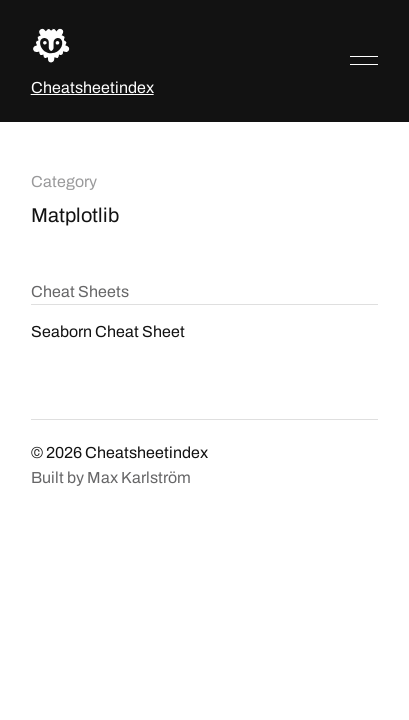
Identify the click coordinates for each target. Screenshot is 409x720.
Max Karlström (139, 477)
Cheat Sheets (80, 291)
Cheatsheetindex (92, 87)
